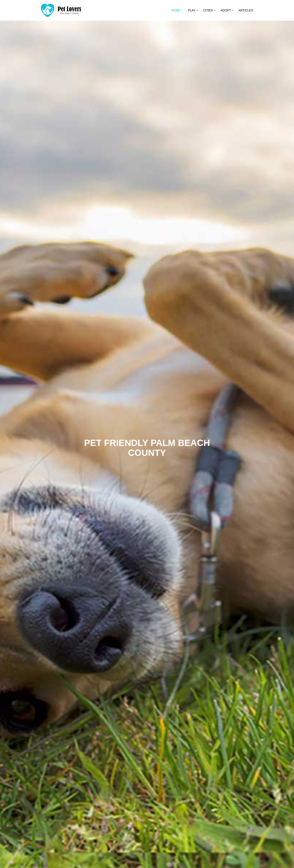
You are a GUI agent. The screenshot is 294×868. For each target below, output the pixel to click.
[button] (182, 10)
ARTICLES (246, 10)
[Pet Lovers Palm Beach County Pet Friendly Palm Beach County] (61, 10)
